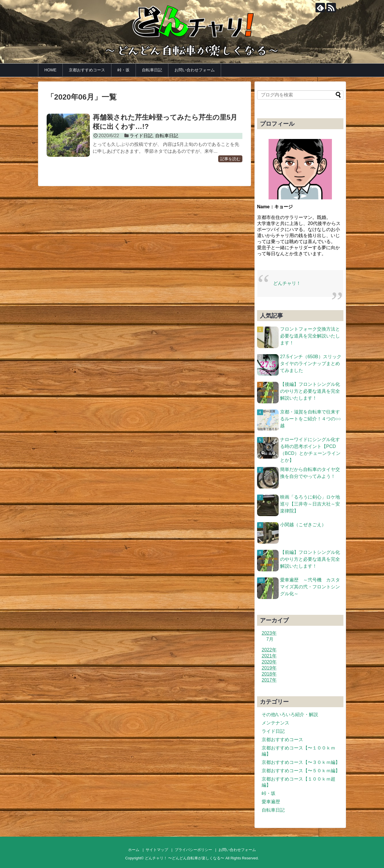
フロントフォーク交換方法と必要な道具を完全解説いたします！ (310, 336)
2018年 (269, 674)
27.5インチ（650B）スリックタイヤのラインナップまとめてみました (311, 364)
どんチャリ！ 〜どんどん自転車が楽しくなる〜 (185, 858)
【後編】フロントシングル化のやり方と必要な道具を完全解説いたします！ (310, 391)
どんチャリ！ (287, 283)
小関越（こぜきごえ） (303, 525)
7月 (270, 639)
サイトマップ (157, 850)
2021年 (269, 656)
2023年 (269, 633)
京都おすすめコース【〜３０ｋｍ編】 (301, 762)
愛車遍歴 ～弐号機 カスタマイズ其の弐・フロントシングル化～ (310, 587)
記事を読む (230, 159)
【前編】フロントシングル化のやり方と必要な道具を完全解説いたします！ (310, 559)
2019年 (269, 668)
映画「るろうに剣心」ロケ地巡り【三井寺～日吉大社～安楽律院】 (310, 504)
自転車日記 (152, 70)
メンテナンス (275, 723)
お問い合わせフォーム (195, 70)
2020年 (269, 662)
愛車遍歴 (271, 802)
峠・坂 (123, 70)
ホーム (134, 850)
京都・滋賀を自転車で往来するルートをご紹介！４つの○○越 (310, 419)
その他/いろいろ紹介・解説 (290, 715)
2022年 (269, 650)
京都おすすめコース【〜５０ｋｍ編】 (301, 771)
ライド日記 (141, 136)
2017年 (269, 680)
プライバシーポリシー (193, 850)
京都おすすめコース (87, 70)
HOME (50, 70)
